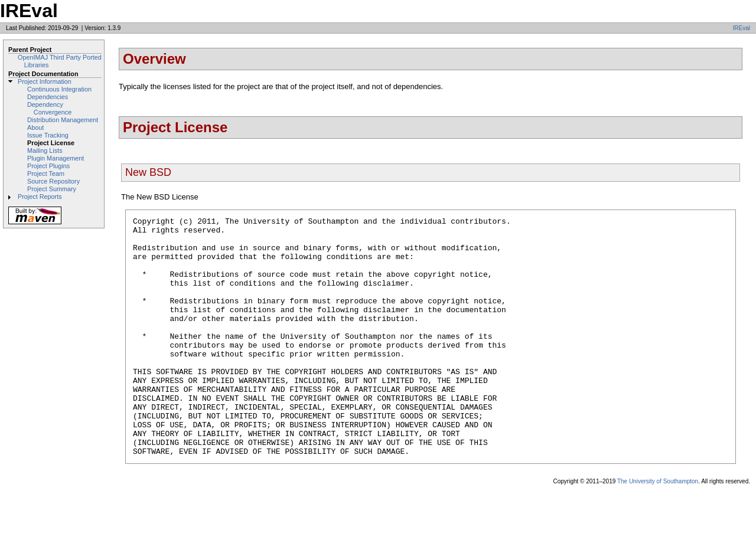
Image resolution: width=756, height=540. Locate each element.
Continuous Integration (59, 89)
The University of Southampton (658, 529)
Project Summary (52, 189)
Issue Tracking (48, 135)
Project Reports (40, 197)
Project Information (45, 81)
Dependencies (48, 97)
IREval (742, 28)
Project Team (46, 174)
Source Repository (53, 181)
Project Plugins (48, 166)
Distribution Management (63, 120)
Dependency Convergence (49, 108)
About (35, 127)
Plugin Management (56, 158)
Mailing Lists (45, 150)
